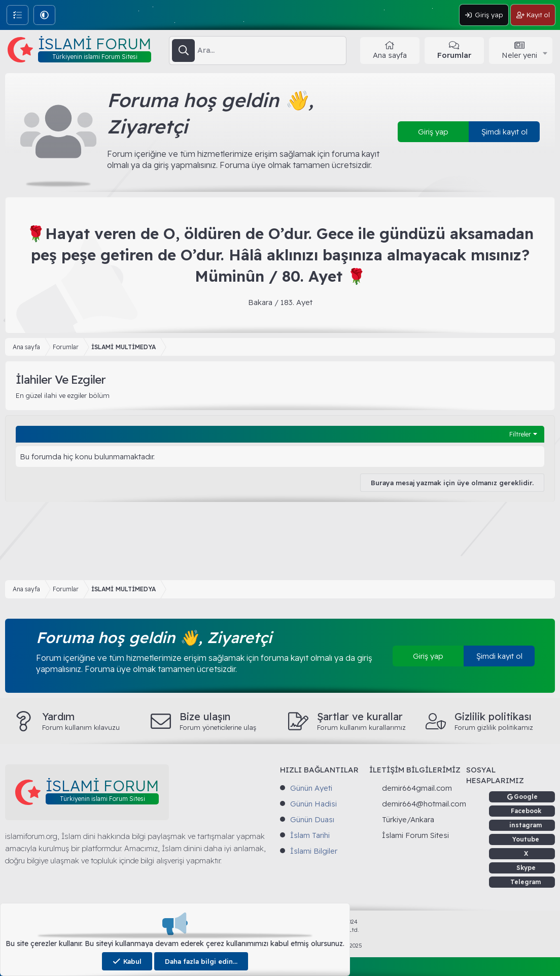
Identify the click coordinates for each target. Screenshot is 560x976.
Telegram (526, 882)
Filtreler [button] (520, 434)
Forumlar (454, 55)
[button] (44, 15)
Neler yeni (519, 55)
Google (526, 797)
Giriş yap (433, 132)
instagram (526, 825)
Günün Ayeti (311, 788)
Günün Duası (312, 819)
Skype (526, 868)
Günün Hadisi (313, 804)
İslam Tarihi (310, 835)
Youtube (526, 839)
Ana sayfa (390, 55)
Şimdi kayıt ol (504, 132)
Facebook (526, 811)
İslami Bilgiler (314, 851)
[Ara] (272, 50)
